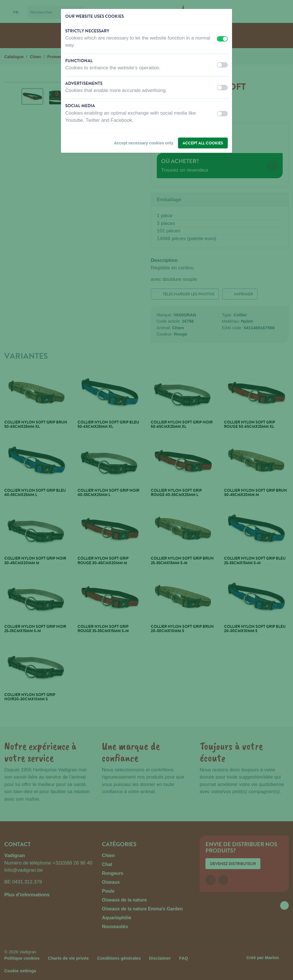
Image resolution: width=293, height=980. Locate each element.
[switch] (222, 39)
